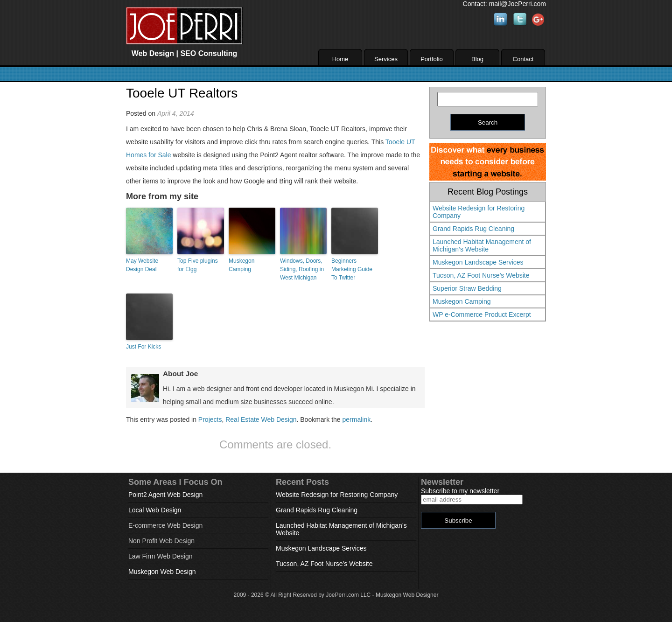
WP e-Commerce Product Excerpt (482, 314)
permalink (357, 419)
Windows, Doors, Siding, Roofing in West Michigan (302, 269)
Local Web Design (155, 510)
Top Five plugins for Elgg (198, 265)
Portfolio (432, 59)
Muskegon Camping (241, 265)
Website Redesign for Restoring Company (479, 212)
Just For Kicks (143, 347)
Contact (523, 59)
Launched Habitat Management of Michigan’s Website (482, 245)
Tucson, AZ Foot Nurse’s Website (481, 275)
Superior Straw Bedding (467, 288)
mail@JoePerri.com (518, 4)
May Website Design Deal (142, 265)
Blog (477, 59)
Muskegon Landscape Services (478, 262)
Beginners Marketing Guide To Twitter (352, 269)
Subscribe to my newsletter (460, 491)
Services (386, 59)
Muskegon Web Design (162, 572)
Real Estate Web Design (261, 419)
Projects (210, 419)
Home (340, 59)
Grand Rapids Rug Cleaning (473, 229)
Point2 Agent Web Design (165, 495)
